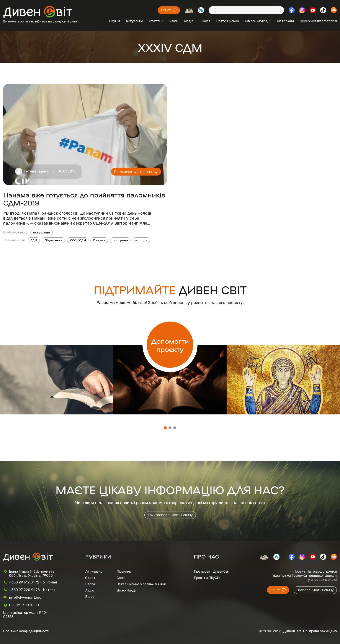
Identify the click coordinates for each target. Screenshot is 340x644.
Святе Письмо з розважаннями (141, 584)
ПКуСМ (114, 21)
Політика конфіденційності (26, 631)
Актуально (134, 21)
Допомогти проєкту (170, 345)
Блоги (173, 21)
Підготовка (54, 240)
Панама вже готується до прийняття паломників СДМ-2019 (84, 199)
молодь (141, 240)
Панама (99, 240)
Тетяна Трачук (36, 171)
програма (120, 240)
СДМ (34, 240)
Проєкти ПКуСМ (207, 578)
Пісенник (124, 571)
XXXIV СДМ (78, 240)
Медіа (190, 21)
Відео (90, 597)
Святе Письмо (228, 21)
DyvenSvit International (318, 21)
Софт (206, 21)
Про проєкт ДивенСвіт (212, 571)
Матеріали (285, 21)
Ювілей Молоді (258, 21)
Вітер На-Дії (127, 590)
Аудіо (90, 590)
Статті (156, 21)
